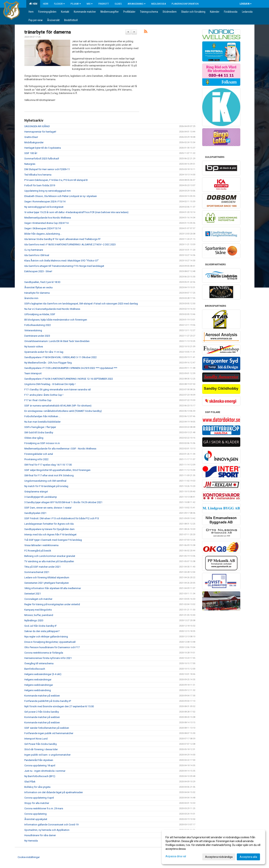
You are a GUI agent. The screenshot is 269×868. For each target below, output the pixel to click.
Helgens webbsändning (38, 690)
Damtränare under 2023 (37, 336)
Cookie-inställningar (29, 857)
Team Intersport (33, 373)
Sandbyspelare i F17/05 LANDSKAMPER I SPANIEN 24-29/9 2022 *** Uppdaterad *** (71, 368)
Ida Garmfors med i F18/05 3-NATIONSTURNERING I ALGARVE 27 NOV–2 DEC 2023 (70, 244)
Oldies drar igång (34, 438)
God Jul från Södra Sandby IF (41, 626)
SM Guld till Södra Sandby (39, 432)
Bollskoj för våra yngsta (37, 787)
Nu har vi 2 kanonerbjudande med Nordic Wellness (52, 309)
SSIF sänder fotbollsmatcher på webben (47, 728)
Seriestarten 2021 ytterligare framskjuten (47, 583)
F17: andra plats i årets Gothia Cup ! (44, 395)
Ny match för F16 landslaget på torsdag (46, 486)
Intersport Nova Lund (36, 739)
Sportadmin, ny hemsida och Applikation (47, 830)
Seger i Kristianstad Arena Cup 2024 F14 (46, 223)
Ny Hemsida (31, 841)
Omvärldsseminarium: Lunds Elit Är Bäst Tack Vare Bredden (57, 341)
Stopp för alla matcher (37, 803)
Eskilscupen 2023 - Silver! (38, 271)
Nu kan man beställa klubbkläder (42, 422)
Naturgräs (30, 164)
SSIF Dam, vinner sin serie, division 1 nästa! (48, 508)
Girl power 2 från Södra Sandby (42, 712)
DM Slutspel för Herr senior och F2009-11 (47, 169)
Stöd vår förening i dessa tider (41, 749)
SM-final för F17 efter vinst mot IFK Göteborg (49, 475)
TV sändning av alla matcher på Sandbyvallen (49, 561)
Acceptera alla (248, 857)
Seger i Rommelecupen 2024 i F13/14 (45, 202)
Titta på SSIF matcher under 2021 (42, 567)
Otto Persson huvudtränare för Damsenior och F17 (52, 647)
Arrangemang (137, 4)
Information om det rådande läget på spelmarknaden (54, 792)
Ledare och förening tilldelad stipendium (47, 577)
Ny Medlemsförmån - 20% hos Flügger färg (48, 363)
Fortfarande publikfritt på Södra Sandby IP (48, 701)
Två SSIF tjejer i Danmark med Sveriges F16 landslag (53, 540)
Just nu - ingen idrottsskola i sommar (45, 771)
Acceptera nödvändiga (219, 857)
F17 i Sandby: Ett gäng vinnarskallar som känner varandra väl (58, 389)
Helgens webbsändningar (39, 685)
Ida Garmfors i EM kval (37, 255)
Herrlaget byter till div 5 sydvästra (43, 148)
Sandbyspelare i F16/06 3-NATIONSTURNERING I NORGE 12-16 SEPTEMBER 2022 (69, 379)
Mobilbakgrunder (34, 142)
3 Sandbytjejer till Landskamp (41, 497)
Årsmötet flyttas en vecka (38, 287)
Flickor (59, 4)
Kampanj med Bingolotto (38, 610)
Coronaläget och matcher (38, 599)
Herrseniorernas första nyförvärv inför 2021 (48, 658)
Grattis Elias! (31, 137)
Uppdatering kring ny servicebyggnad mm (48, 191)
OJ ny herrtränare (34, 250)
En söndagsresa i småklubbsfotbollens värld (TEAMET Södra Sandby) (63, 411)
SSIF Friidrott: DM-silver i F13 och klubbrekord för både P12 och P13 (62, 518)
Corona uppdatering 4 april (39, 798)
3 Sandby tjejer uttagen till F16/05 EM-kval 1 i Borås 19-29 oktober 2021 (63, 502)
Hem (33, 4)
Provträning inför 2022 (36, 459)
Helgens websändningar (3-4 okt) (43, 674)
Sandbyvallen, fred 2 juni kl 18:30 (42, 282)
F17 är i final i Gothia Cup (38, 400)
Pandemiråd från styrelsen (39, 760)
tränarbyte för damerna (48, 32)
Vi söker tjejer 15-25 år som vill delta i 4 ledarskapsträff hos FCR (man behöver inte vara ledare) (76, 212)
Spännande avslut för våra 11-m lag (44, 352)
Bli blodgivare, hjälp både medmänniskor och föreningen (56, 320)
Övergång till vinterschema (39, 663)
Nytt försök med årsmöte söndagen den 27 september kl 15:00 (59, 706)
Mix (90, 4)
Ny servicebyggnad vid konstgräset (44, 207)
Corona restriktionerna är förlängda (44, 653)
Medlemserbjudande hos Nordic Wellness (48, 218)
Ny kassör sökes (34, 347)
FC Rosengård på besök (38, 551)
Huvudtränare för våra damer (40, 835)
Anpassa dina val (176, 856)
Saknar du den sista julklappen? (42, 631)
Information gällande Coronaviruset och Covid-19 (51, 825)
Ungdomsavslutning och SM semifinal (45, 481)
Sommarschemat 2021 (37, 572)
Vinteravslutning (33, 330)
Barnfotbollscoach (35, 669)
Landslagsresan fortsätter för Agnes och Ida (49, 524)
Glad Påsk (30, 782)
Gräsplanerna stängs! (36, 492)
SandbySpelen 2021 (35, 513)
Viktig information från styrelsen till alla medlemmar (53, 588)
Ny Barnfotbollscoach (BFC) (40, 776)
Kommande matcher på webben (42, 696)
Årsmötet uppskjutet (36, 819)
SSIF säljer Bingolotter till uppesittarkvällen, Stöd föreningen (57, 470)
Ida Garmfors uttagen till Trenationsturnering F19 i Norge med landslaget (64, 266)
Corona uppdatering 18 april (40, 765)
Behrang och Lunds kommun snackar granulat (50, 556)
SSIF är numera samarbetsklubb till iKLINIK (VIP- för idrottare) (58, 406)
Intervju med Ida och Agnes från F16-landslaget (50, 535)
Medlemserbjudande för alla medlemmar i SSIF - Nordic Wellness (60, 449)
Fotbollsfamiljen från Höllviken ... (42, 416)
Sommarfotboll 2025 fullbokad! (42, 159)
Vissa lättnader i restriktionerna (41, 545)
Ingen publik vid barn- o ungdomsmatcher (47, 755)
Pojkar (76, 4)
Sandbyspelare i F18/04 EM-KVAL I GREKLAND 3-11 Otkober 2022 (60, 357)
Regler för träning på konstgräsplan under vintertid (52, 604)
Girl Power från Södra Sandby (41, 744)
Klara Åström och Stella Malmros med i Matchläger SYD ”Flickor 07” (62, 261)
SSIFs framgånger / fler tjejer (40, 427)
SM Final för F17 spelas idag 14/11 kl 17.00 (48, 465)
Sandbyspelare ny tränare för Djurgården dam (49, 529)
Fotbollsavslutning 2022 (38, 325)
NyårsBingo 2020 (34, 620)
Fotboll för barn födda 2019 (40, 185)
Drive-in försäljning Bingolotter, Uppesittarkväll (50, 642)
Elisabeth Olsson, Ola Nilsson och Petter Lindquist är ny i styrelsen (61, 196)
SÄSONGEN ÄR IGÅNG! (37, 126)
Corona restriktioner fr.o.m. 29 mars (44, 808)
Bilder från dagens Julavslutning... (43, 234)
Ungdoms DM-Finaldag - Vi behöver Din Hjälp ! (50, 384)
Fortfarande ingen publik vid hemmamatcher (49, 733)
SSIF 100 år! (31, 153)
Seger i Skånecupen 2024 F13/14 (42, 228)
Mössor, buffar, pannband (39, 615)
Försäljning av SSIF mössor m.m (42, 443)
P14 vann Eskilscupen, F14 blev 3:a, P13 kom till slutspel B (56, 180)
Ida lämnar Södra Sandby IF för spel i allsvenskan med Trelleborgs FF (63, 239)
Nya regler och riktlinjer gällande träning (46, 637)
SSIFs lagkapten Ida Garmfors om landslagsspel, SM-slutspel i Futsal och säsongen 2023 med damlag (81, 304)
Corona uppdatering (35, 814)
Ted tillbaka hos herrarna (38, 175)
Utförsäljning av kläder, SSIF (40, 314)
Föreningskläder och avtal (39, 454)
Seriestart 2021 (33, 594)
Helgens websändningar (38, 680)
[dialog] (213, 847)
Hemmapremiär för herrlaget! (40, 132)
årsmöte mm (31, 298)
